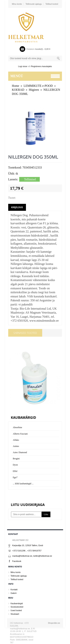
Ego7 (15, 477)
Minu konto (17, 4)
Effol (15, 471)
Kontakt (14, 590)
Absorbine (18, 427)
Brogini (16, 459)
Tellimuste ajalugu (34, 4)
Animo (16, 446)
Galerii (14, 593)
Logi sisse (23, 66)
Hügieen (34, 90)
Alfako (16, 440)
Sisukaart (15, 614)
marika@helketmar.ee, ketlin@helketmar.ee (32, 556)
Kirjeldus (17, 207)
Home (16, 86)
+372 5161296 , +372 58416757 (27, 551)
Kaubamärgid (17, 603)
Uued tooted (16, 610)
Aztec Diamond (20, 452)
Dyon (15, 465)
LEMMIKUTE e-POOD (38, 86)
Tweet (12, 198)
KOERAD (18, 90)
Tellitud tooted (52, 4)
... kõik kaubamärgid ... (23, 484)
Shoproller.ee (54, 623)
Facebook (17, 561)
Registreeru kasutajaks (41, 66)
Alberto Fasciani (20, 434)
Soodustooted (17, 607)
